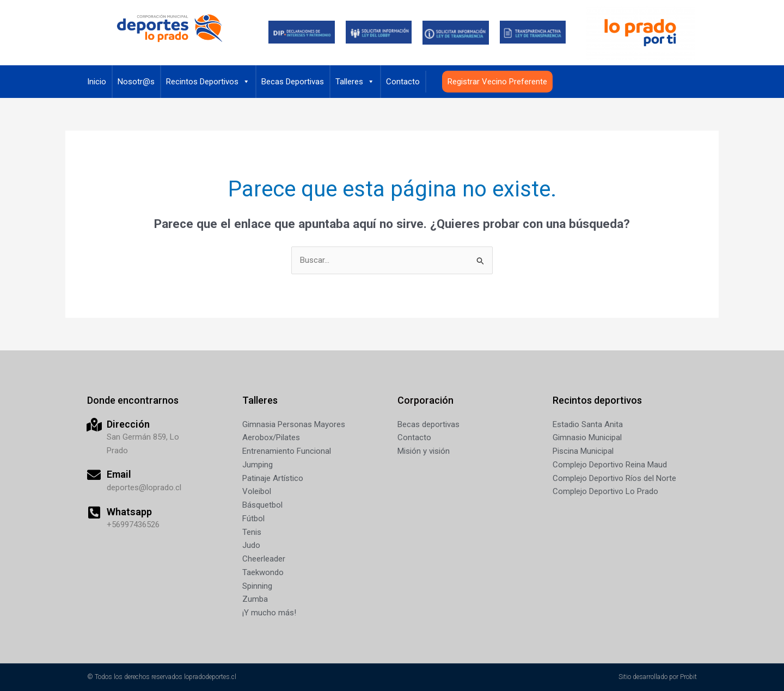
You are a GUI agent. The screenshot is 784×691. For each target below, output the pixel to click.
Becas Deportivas (293, 82)
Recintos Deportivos (208, 82)
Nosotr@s (136, 82)
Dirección (128, 424)
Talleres (355, 82)
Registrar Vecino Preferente (497, 82)
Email (119, 474)
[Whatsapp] (94, 512)
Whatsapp (129, 512)
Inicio (97, 82)
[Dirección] (94, 425)
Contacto (403, 82)
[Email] (94, 475)
